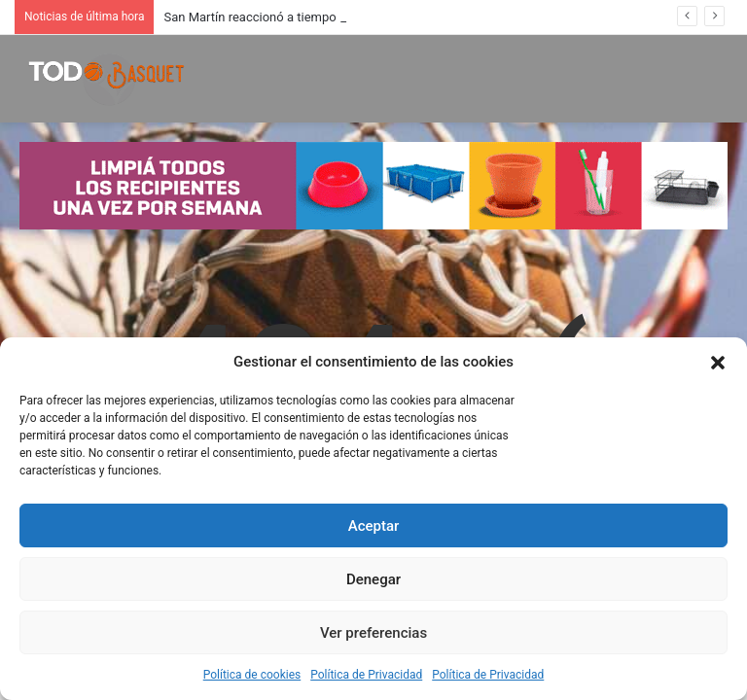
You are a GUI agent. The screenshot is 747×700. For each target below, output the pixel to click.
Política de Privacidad (366, 675)
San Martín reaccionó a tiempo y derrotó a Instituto (306, 17)
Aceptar (374, 526)
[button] (718, 363)
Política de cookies (252, 675)
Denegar (373, 579)
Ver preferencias (373, 633)
